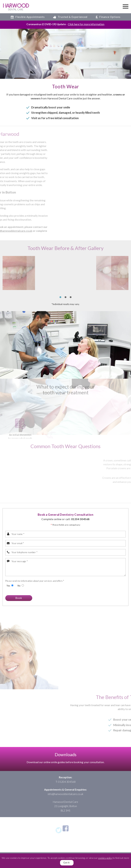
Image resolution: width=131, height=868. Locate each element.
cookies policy (105, 858)
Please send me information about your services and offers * (35, 577)
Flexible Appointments (28, 17)
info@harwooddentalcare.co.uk (65, 795)
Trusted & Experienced (70, 17)
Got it (66, 862)
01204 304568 (80, 516)
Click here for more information (86, 24)
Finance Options (108, 17)
